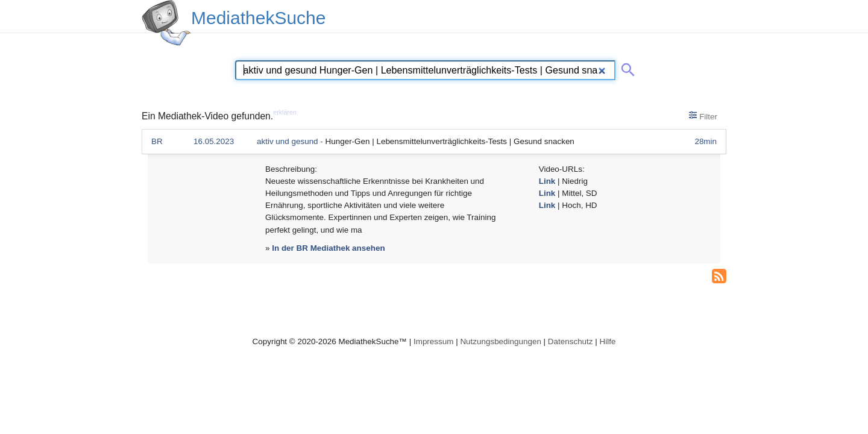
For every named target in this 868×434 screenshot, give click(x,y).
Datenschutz (571, 341)
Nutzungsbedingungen (501, 341)
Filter (703, 116)
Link (547, 181)
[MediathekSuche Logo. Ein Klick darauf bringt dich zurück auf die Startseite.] (166, 23)
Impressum (433, 341)
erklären (285, 112)
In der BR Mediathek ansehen (328, 248)
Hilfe (608, 341)
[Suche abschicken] (626, 68)
